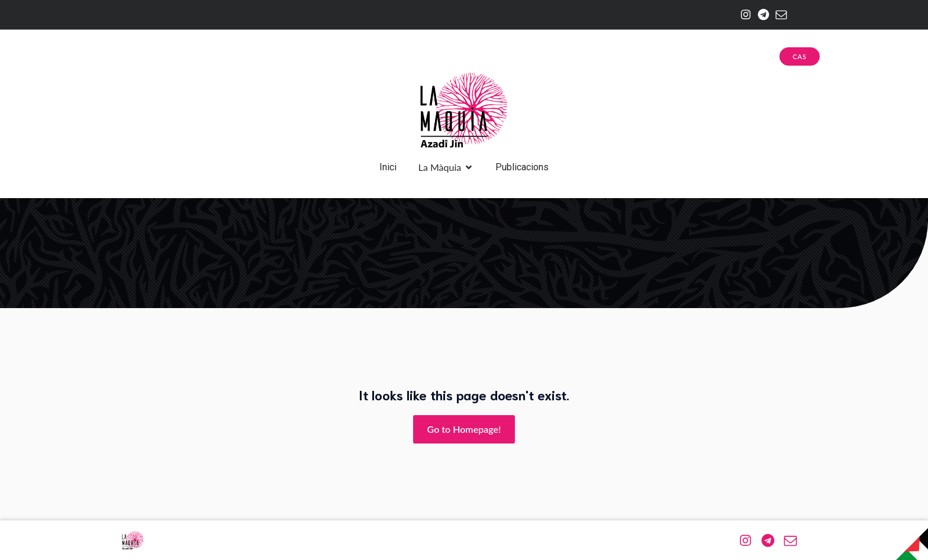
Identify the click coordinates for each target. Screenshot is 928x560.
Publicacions (522, 167)
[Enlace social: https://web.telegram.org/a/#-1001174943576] (761, 15)
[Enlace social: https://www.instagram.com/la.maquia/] (743, 15)
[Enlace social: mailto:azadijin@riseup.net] (778, 15)
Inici (388, 167)
